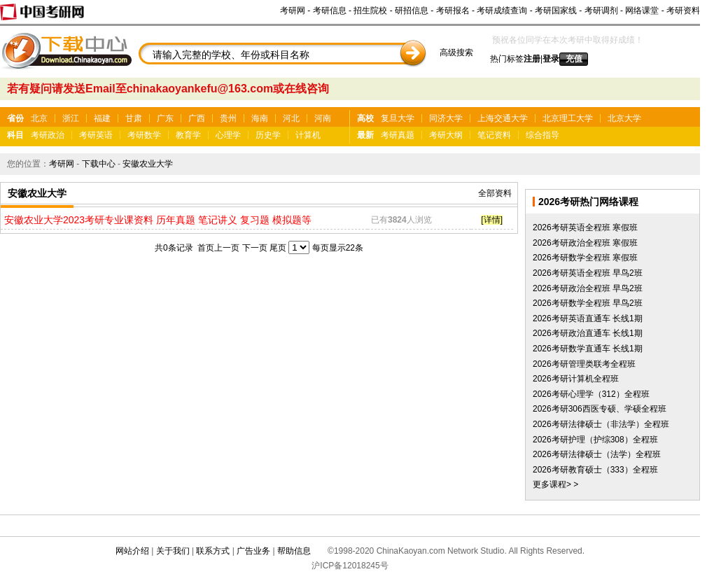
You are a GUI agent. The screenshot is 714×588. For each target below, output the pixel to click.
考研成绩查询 (502, 10)
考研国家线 (556, 10)
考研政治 (48, 135)
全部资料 (495, 193)
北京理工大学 (568, 118)
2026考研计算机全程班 (576, 379)
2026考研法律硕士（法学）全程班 (597, 454)
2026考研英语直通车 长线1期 (588, 318)
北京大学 (624, 118)
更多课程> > (555, 484)
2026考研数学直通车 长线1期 (588, 349)
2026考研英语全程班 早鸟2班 (588, 273)
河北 (291, 118)
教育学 (188, 135)
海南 (260, 118)
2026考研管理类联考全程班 (584, 364)
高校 (365, 118)
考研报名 (453, 10)
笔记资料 (494, 135)
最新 (365, 135)
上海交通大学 (503, 118)
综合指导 (542, 135)
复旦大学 (398, 118)
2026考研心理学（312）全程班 (591, 394)
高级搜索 (456, 52)
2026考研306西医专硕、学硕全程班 (600, 409)
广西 (197, 118)
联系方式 (213, 551)
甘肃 (134, 118)
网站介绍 (132, 551)
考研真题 (398, 135)
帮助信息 (294, 551)
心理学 (228, 135)
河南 (323, 118)
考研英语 (96, 135)
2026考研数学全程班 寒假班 (585, 258)
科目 (15, 135)
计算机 (308, 135)
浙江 (71, 118)
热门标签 (507, 59)
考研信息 (330, 10)
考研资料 (683, 10)
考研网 (293, 10)
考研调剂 (601, 10)
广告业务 (253, 551)
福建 (102, 118)
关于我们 (173, 551)
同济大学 (446, 118)
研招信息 (412, 10)
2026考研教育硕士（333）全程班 (595, 470)
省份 (15, 118)
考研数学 (144, 135)
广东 (165, 118)
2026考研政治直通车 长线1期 (588, 333)
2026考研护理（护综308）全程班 (595, 440)
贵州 (228, 118)
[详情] (492, 220)
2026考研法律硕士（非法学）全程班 (601, 424)
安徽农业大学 (148, 164)
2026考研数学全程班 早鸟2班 (588, 303)
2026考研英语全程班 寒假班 (585, 227)
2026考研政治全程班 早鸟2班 (588, 288)
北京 (39, 118)
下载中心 (99, 164)
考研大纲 (446, 135)
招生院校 (370, 10)
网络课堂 (642, 10)
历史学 (268, 135)
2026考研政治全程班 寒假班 (585, 243)
